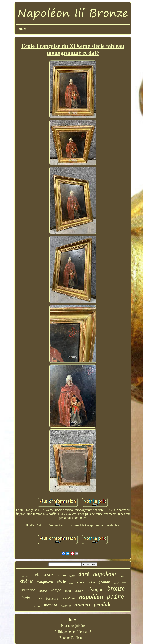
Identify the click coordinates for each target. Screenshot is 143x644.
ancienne (28, 590)
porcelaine (69, 598)
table (72, 576)
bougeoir (80, 591)
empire (61, 575)
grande (104, 582)
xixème (26, 581)
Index (73, 620)
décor (72, 583)
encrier (25, 576)
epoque (43, 591)
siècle (61, 582)
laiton (92, 582)
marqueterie (45, 582)
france (38, 598)
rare (124, 582)
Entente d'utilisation (73, 638)
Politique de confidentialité (73, 632)
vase (122, 576)
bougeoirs (52, 599)
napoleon (105, 574)
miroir (37, 606)
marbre (51, 605)
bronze (116, 588)
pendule (103, 604)
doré (84, 574)
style (36, 575)
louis (26, 598)
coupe (81, 582)
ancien (82, 604)
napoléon (91, 597)
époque (96, 589)
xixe (49, 574)
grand (116, 583)
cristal (68, 591)
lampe (56, 590)
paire (116, 597)
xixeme (66, 605)
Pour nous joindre (73, 626)
